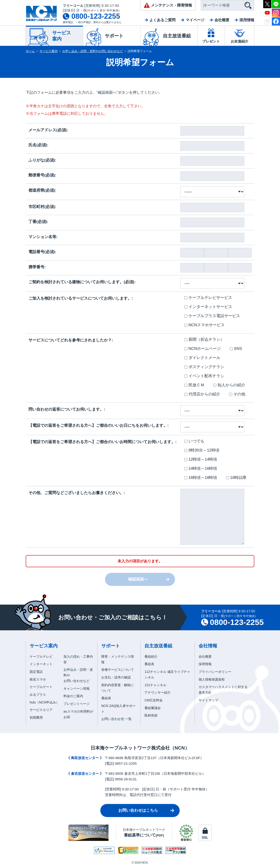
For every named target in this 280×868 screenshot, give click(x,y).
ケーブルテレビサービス (208, 298)
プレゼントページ (77, 704)
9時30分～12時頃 (202, 450)
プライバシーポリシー (215, 672)
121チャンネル (155, 685)
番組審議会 (153, 708)
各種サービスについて (118, 670)
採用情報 (247, 20)
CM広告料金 (154, 700)
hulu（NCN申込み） (44, 702)
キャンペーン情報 (77, 689)
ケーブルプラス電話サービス (212, 316)
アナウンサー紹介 (157, 692)
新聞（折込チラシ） (204, 339)
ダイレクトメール (202, 358)
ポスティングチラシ (204, 367)
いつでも (194, 441)
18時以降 (236, 478)
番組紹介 (151, 656)
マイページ (195, 20)
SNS (236, 349)
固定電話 (36, 672)
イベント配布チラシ (204, 376)
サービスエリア (41, 710)
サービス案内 (49, 51)
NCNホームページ (203, 349)
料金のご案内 (73, 696)
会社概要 (222, 20)
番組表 (106, 698)
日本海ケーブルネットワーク (144, 833)
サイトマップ (208, 700)
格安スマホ (38, 679)
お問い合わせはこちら (138, 810)
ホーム (30, 51)
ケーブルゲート (41, 687)
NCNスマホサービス (205, 325)
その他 (237, 394)
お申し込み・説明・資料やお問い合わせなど (93, 51)
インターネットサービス (208, 307)
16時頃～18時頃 (201, 478)
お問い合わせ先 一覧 (116, 719)
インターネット (41, 664)
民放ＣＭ (194, 385)
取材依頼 (151, 715)
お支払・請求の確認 (116, 677)
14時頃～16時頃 (201, 468)
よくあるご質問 (162, 20)
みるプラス (38, 695)
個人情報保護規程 (212, 679)
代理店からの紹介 (202, 394)
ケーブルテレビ (41, 656)
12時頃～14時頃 (201, 459)
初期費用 (36, 717)
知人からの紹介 (229, 385)
